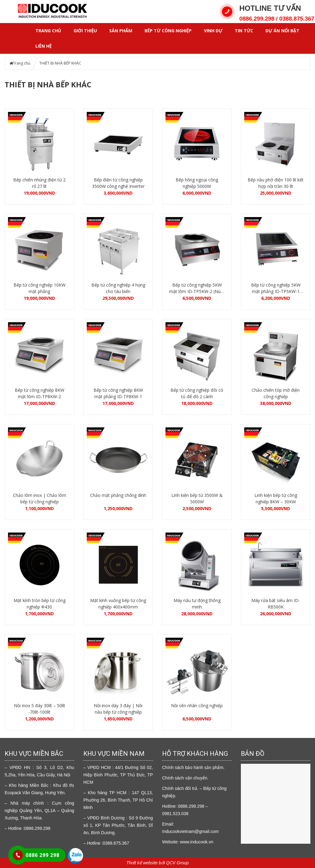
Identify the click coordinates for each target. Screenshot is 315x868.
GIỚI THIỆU (85, 31)
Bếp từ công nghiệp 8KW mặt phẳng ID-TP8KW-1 (118, 393)
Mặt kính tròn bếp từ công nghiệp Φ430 (40, 604)
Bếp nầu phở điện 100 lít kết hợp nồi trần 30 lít (276, 183)
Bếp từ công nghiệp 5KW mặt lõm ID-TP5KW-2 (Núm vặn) (197, 288)
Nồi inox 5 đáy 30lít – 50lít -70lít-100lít (40, 709)
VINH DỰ (213, 31)
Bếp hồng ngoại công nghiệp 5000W (197, 183)
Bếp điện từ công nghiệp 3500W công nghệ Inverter (118, 183)
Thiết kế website (142, 863)
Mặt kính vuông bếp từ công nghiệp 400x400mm (118, 604)
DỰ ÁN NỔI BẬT (282, 31)
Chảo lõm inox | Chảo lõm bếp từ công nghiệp (40, 498)
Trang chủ (48, 31)
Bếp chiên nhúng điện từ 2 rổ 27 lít (39, 183)
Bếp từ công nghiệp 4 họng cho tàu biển (118, 288)
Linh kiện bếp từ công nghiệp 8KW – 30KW (276, 498)
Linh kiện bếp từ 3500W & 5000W (197, 498)
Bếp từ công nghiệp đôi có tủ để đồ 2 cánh (197, 393)
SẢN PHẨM (121, 31)
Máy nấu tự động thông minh (197, 604)
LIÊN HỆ (44, 46)
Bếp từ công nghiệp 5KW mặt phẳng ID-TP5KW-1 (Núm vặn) (276, 288)
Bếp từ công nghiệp (168, 31)
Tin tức (244, 31)
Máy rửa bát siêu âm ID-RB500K (276, 604)
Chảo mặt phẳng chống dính (118, 495)
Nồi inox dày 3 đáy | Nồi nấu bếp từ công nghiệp (118, 709)
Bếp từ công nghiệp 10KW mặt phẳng (40, 288)
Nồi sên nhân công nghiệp (197, 705)
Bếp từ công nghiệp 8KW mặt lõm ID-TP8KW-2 (40, 393)
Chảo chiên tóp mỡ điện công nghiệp (276, 393)
